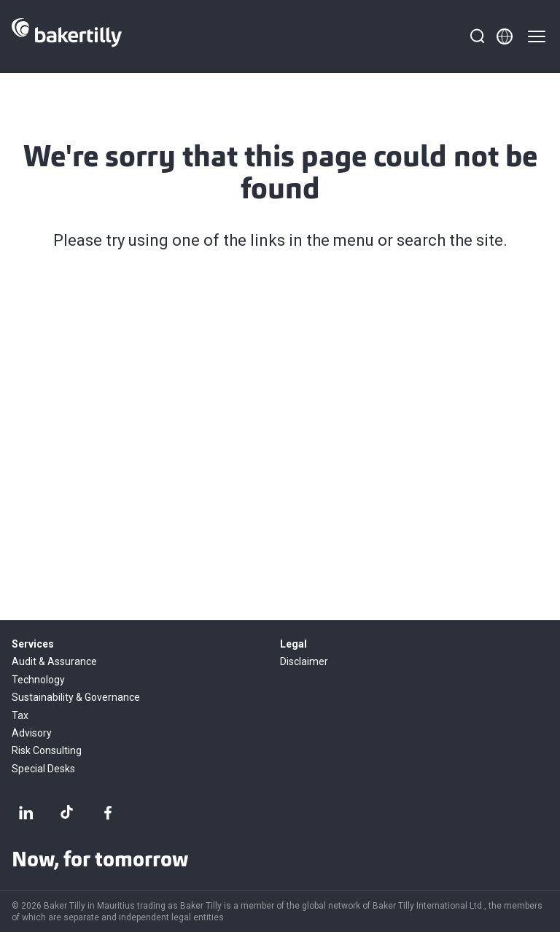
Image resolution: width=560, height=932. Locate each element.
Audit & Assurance (54, 661)
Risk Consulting (47, 750)
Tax (20, 715)
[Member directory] (505, 36)
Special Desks (43, 769)
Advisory (32, 733)
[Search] (477, 36)
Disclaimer (304, 661)
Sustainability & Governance (76, 697)
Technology (38, 680)
